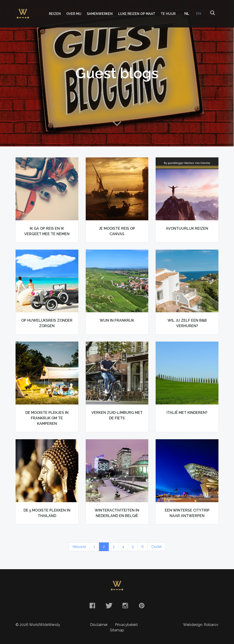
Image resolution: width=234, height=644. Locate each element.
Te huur (168, 14)
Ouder (157, 547)
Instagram (125, 606)
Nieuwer (79, 547)
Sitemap (117, 630)
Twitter (109, 606)
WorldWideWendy (23, 11)
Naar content (117, 124)
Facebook (92, 606)
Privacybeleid (126, 625)
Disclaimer (99, 625)
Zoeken (212, 14)
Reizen (55, 14)
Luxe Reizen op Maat (137, 14)
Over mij (74, 14)
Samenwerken (100, 14)
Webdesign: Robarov (201, 625)
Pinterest (142, 606)
